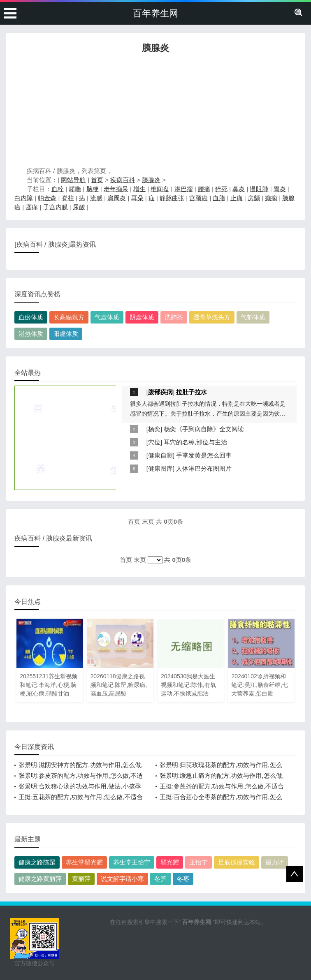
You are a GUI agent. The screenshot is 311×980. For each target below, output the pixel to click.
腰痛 (204, 189)
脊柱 (68, 198)
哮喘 (75, 189)
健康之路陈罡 (37, 862)
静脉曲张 (172, 198)
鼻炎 (239, 189)
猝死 (221, 189)
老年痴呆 (116, 189)
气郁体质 (253, 317)
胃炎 (280, 189)
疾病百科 (123, 180)
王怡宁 (198, 862)
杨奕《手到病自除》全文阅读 (204, 429)
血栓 (58, 189)
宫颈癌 (198, 198)
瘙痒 (32, 207)
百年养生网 (155, 13)
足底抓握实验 (237, 862)
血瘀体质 (31, 317)
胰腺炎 (151, 180)
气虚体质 (107, 317)
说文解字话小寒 (122, 879)
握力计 (275, 862)
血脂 (219, 198)
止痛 (237, 198)
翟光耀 (170, 862)
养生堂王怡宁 (132, 862)
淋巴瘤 (184, 189)
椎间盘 (160, 189)
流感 (96, 198)
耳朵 (137, 198)
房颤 (254, 198)
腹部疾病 (160, 392)
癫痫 (271, 198)
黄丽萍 (81, 879)
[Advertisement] (155, 112)
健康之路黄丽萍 (40, 879)
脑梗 (93, 189)
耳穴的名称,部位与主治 (195, 442)
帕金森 (47, 198)
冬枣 (183, 879)
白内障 (24, 198)
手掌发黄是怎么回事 (204, 455)
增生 (139, 189)
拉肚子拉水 (191, 392)
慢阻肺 (259, 189)
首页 (97, 180)
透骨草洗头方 (212, 317)
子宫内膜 (56, 207)
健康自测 (160, 455)
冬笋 (160, 879)
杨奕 (154, 429)
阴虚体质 (142, 317)
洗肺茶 (174, 317)
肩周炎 (117, 198)
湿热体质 (31, 334)
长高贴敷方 (69, 317)
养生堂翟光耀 (84, 862)
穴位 (154, 442)
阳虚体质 (66, 334)
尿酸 (79, 207)
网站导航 (73, 180)
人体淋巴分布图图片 (204, 468)
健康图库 (160, 468)
